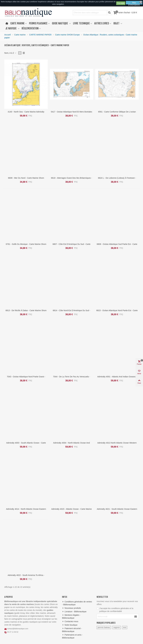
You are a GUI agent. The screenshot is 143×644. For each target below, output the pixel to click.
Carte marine (17, 23)
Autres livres (102, 23)
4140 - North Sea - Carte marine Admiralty (26, 112)
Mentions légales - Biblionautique (71, 616)
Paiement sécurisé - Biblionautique (72, 630)
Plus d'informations (134, 3)
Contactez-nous (70, 621)
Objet (117, 23)
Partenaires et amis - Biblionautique (72, 636)
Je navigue (11, 28)
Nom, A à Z (10, 53)
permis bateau (104, 627)
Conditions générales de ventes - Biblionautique (77, 603)
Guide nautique (60, 23)
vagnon (117, 627)
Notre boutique (70, 625)
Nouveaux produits (71, 608)
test (125, 627)
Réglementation (30, 28)
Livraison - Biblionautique (74, 612)
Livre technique (81, 23)
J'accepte (121, 3)
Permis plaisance (38, 23)
